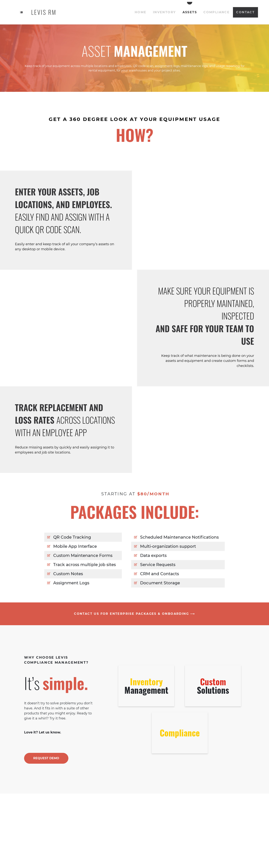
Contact (245, 12)
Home (141, 12)
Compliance (217, 12)
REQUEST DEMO (46, 758)
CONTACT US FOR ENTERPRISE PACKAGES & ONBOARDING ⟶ (134, 614)
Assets (190, 12)
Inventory (164, 12)
